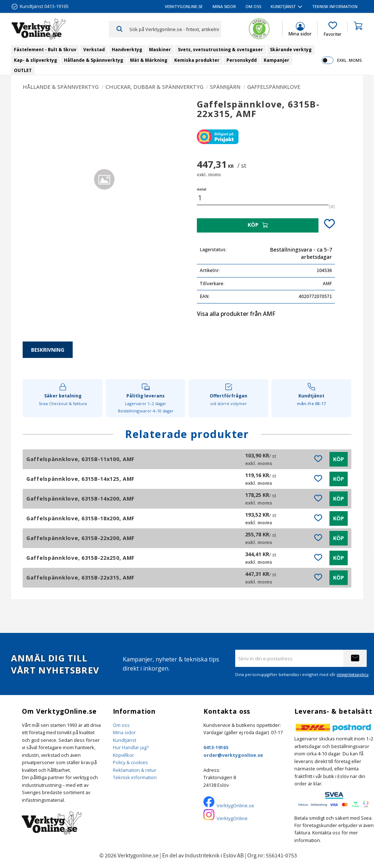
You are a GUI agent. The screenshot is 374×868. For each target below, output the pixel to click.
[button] (333, 29)
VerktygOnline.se (235, 805)
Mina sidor (124, 732)
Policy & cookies (130, 762)
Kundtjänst (125, 740)
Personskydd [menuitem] (242, 60)
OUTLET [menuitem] (23, 70)
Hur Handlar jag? (131, 747)
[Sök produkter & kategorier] (175, 29)
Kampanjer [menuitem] (276, 60)
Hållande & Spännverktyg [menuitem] (93, 60)
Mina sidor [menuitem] (224, 6)
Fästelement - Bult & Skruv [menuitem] (45, 50)
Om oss (121, 725)
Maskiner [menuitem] (160, 50)
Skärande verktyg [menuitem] (291, 50)
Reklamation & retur (135, 770)
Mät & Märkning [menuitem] (149, 60)
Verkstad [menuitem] (94, 50)
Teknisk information (135, 777)
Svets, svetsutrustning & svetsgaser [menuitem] (220, 50)
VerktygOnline (232, 818)
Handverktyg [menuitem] (127, 50)
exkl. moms (349, 60)
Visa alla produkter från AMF (236, 314)
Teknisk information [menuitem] (335, 6)
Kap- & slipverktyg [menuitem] (35, 60)
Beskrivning (48, 350)
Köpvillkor (123, 755)
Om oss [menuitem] (253, 6)
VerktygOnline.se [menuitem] (184, 6)
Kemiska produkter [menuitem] (197, 60)
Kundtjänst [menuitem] (283, 6)
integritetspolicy (353, 674)
